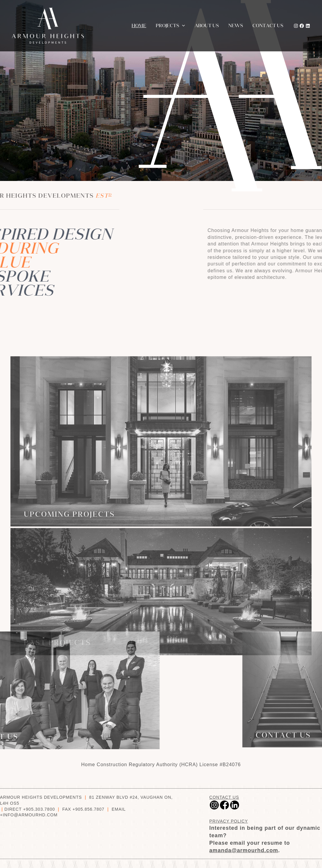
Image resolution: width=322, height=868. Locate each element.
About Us (207, 26)
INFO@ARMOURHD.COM (30, 815)
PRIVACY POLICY (228, 821)
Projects (170, 26)
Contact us (268, 26)
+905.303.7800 (39, 809)
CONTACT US (224, 797)
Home (139, 26)
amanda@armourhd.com (244, 850)
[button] (182, 26)
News (236, 26)
